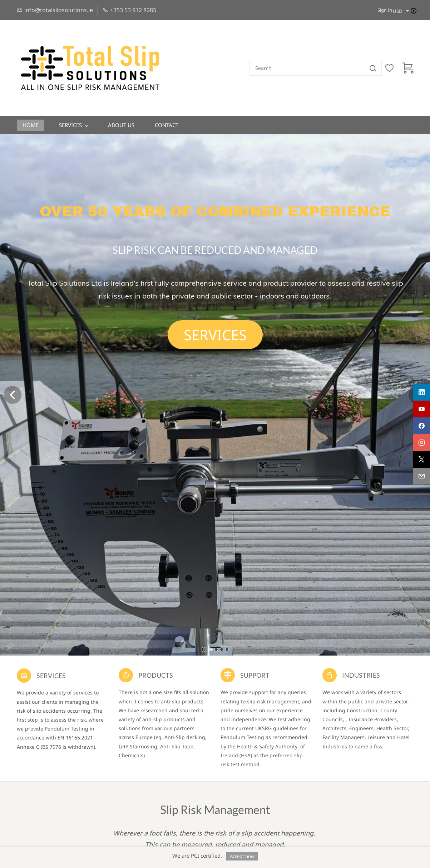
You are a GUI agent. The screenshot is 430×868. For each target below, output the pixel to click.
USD (397, 11)
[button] (215, 335)
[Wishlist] (392, 68)
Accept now (242, 856)
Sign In (385, 10)
